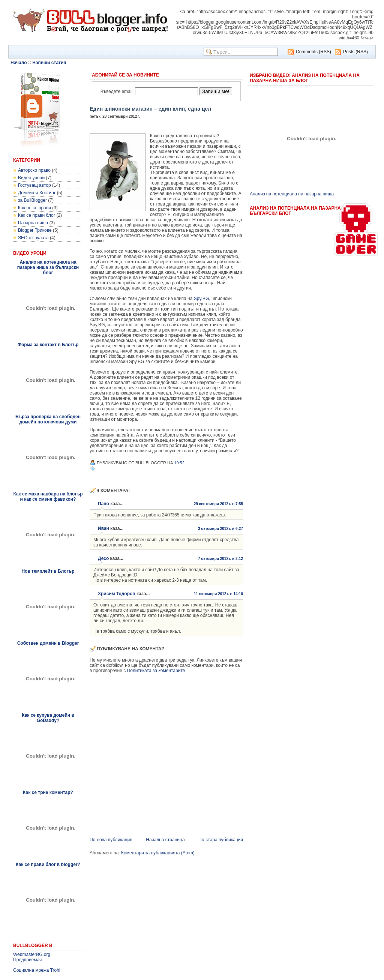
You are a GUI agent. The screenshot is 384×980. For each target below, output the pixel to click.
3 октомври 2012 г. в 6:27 (220, 529)
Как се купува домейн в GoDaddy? (48, 718)
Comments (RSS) (313, 52)
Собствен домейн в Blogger (48, 643)
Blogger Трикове (35, 230)
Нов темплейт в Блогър (48, 571)
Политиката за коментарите (156, 671)
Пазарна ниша (33, 223)
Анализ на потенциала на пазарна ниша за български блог (48, 267)
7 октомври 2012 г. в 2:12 (220, 559)
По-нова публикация (111, 840)
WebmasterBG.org (32, 954)
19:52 (179, 463)
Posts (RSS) (355, 52)
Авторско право (34, 170)
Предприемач (27, 960)
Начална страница (165, 840)
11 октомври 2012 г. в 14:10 (218, 594)
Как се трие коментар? (48, 792)
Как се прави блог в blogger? (48, 864)
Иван (103, 528)
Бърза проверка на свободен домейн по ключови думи (48, 419)
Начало (19, 63)
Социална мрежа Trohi (37, 970)
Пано (103, 504)
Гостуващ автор (34, 185)
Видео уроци (31, 178)
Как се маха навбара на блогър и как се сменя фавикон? (48, 497)
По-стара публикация (221, 840)
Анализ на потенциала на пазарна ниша (292, 194)
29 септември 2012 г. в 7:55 (218, 504)
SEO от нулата (33, 238)
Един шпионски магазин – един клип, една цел (150, 109)
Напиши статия (49, 63)
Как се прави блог (37, 215)
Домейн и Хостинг (37, 193)
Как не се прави (34, 208)
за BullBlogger (32, 200)
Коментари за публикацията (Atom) (158, 853)
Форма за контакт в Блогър (48, 345)
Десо (103, 558)
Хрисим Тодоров (117, 594)
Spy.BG (201, 299)
